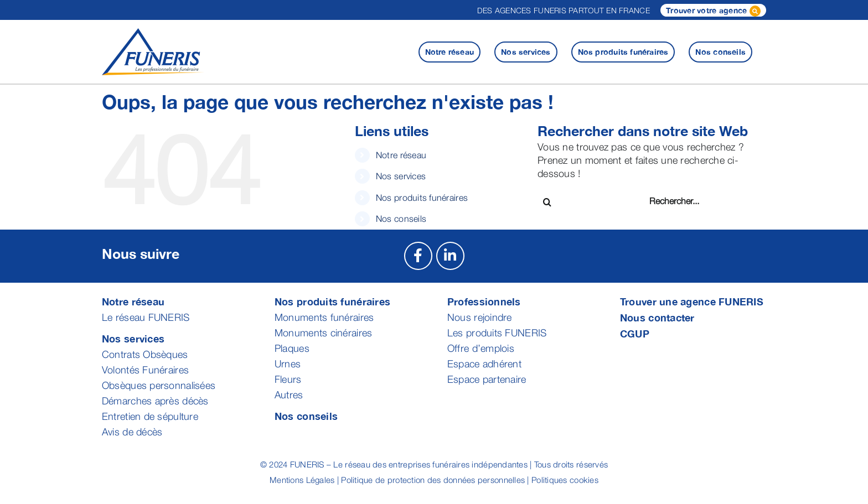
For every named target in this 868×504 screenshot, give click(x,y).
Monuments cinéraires (323, 333)
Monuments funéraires (324, 317)
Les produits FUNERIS (497, 333)
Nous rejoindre (480, 317)
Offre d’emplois (481, 348)
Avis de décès (132, 432)
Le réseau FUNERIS (146, 317)
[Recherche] (547, 202)
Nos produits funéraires (422, 198)
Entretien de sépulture (150, 416)
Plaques (292, 348)
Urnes (288, 364)
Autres (289, 395)
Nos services (401, 176)
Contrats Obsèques (145, 354)
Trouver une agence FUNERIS (692, 302)
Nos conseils (401, 219)
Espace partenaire (487, 379)
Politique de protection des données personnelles (433, 480)
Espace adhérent (484, 364)
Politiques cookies (565, 480)
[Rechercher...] (689, 201)
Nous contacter (657, 318)
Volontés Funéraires (145, 370)
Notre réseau (401, 155)
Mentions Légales (302, 480)
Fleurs (288, 379)
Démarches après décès (155, 401)
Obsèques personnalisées (159, 385)
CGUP (635, 334)
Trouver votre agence (713, 11)
